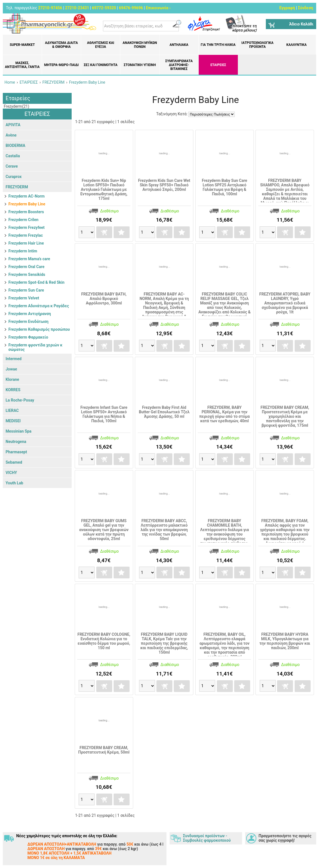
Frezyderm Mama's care (29, 259)
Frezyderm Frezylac (26, 235)
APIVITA (13, 125)
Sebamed (14, 462)
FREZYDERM (17, 187)
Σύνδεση (306, 8)
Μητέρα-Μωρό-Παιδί (61, 65)
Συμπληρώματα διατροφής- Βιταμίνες (179, 65)
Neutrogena (16, 442)
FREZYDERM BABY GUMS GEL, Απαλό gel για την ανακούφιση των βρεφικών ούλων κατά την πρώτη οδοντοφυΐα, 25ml (104, 530)
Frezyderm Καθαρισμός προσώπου (39, 329)
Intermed (14, 359)
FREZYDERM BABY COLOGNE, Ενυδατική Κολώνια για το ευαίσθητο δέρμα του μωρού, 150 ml (104, 641)
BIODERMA (15, 146)
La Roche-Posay (20, 400)
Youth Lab (14, 483)
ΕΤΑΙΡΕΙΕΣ (218, 65)
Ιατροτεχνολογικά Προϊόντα (257, 45)
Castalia (13, 156)
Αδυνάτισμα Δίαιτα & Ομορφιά (61, 45)
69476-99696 (131, 8)
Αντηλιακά (179, 45)
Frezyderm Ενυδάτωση (28, 322)
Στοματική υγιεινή (140, 65)
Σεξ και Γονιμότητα (101, 65)
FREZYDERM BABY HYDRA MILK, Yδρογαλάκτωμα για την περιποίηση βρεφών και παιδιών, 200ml (285, 641)
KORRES (13, 390)
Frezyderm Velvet (24, 298)
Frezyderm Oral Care (26, 267)
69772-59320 (104, 8)
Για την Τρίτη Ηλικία (218, 45)
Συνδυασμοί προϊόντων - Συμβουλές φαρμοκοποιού (207, 838)
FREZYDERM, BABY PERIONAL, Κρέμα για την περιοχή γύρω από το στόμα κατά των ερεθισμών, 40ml (224, 414)
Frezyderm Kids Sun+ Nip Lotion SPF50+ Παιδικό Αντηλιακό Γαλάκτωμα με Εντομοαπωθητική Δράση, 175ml (104, 189)
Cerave (12, 166)
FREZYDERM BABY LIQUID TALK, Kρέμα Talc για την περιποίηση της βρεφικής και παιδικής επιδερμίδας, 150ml (164, 643)
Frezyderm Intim (23, 251)
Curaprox (14, 177)
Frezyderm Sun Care (26, 290)
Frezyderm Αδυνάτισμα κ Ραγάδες (39, 306)
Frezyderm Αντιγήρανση (30, 314)
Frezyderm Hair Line (26, 243)
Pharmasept (16, 452)
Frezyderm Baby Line (27, 204)
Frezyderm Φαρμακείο (28, 337)
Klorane (12, 379)
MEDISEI (13, 421)
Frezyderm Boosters (26, 212)
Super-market (22, 45)
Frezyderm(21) (16, 106)
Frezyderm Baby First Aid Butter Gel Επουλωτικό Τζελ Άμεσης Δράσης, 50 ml (164, 412)
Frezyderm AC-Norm (26, 196)
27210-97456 (50, 8)
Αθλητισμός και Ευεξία (101, 45)
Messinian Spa (18, 431)
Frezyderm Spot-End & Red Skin (36, 282)
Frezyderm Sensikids (27, 275)
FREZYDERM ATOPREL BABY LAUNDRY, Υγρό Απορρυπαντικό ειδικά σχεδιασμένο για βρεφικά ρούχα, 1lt (285, 303)
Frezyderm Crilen (23, 220)
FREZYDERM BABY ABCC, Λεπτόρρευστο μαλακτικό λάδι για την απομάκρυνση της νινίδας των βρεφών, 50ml (164, 530)
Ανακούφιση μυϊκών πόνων (140, 45)
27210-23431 (77, 8)
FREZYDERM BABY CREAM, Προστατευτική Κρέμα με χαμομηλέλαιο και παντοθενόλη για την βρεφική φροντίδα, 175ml (285, 416)
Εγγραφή (287, 8)
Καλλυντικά (296, 45)
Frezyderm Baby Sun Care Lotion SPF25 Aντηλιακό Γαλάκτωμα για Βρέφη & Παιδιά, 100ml (224, 187)
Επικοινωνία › (158, 8)
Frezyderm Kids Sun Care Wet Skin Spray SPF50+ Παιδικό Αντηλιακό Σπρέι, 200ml (164, 185)
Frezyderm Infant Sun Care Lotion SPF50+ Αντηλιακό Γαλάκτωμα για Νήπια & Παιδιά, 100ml (104, 414)
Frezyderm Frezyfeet (26, 227)
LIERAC (12, 410)
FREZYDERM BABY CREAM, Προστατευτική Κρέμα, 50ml (104, 750)
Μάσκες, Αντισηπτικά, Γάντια (22, 65)
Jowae (11, 369)
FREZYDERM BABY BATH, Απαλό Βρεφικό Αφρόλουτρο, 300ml (104, 299)
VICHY (11, 473)
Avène (11, 135)
